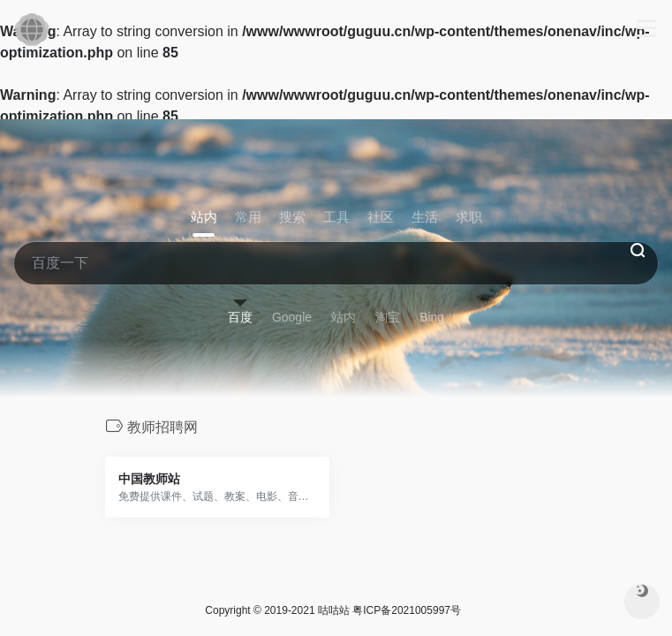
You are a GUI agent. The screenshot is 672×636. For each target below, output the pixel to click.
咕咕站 (334, 610)
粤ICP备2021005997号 (407, 610)
